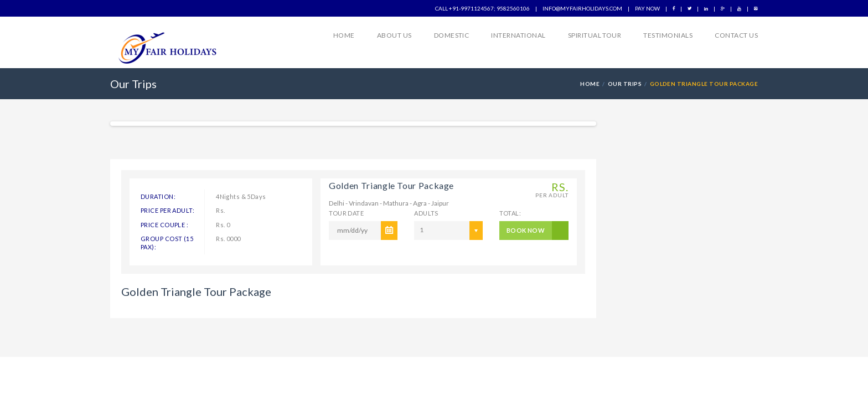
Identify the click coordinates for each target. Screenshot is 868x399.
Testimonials (668, 35)
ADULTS (426, 213)
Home (344, 35)
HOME (590, 84)
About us (394, 35)
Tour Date (346, 213)
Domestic (452, 35)
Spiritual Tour (595, 35)
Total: (510, 213)
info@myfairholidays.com (582, 8)
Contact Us (736, 35)
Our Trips (625, 84)
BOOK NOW (526, 230)
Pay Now (647, 8)
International (518, 35)
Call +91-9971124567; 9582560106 (482, 8)
